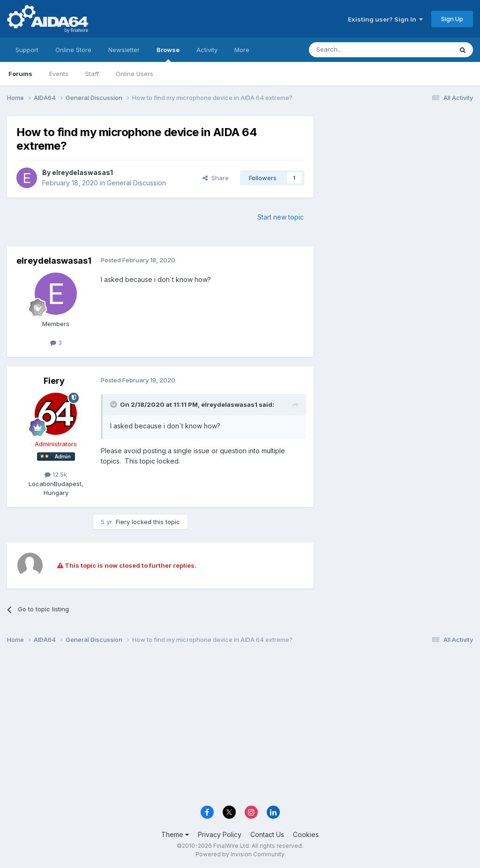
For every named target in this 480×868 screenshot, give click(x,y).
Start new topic (281, 217)
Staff (92, 74)
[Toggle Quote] (114, 404)
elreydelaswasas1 (82, 172)
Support (27, 50)
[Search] (357, 50)
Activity (207, 50)
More (242, 50)
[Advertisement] (398, 179)
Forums (20, 74)
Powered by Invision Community (240, 854)
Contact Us (267, 834)
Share (216, 178)
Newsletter (124, 50)
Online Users (135, 74)
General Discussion (136, 183)
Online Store (73, 50)
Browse (168, 54)
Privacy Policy (220, 834)
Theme (175, 834)
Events (59, 74)
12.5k (56, 474)
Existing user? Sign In (385, 19)
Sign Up (452, 19)
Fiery (54, 381)
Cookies (306, 834)
